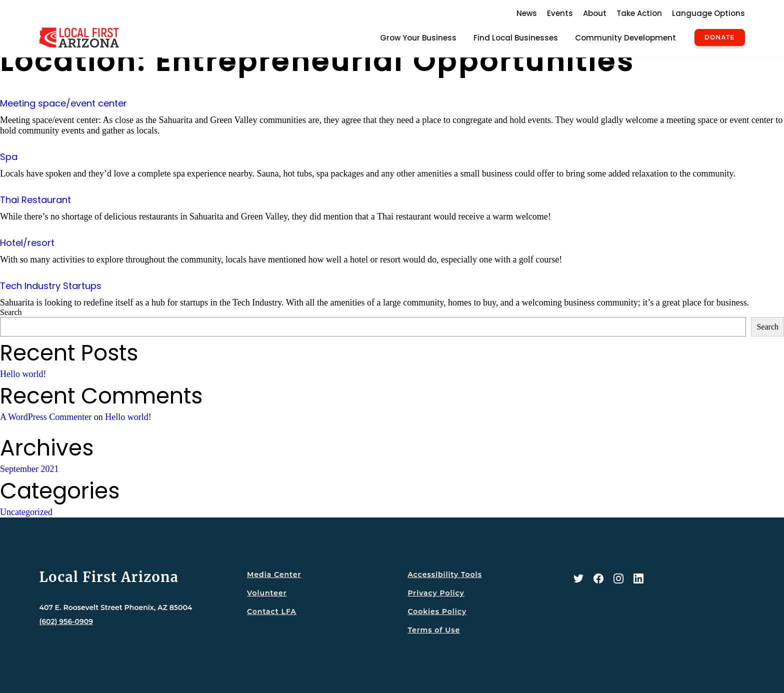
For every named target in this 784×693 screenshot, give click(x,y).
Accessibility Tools (444, 574)
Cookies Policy (437, 611)
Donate (720, 37)
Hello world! (23, 374)
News (527, 13)
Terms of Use (434, 630)
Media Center (274, 574)
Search (11, 312)
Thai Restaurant (35, 200)
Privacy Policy (436, 593)
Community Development (625, 38)
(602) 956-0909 (66, 621)
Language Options (708, 13)
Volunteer (267, 593)
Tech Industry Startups (51, 286)
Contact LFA (272, 611)
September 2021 (29, 469)
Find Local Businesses (516, 38)
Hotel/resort (27, 243)
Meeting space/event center (63, 103)
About (595, 13)
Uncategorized (26, 512)
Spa (9, 157)
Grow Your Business (418, 38)
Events (560, 13)
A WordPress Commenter (46, 417)
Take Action (639, 13)
